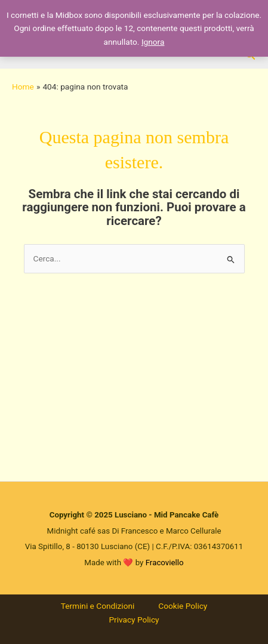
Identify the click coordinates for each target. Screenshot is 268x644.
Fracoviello (165, 563)
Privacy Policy (134, 620)
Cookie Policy (183, 606)
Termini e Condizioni (98, 606)
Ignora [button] (153, 42)
